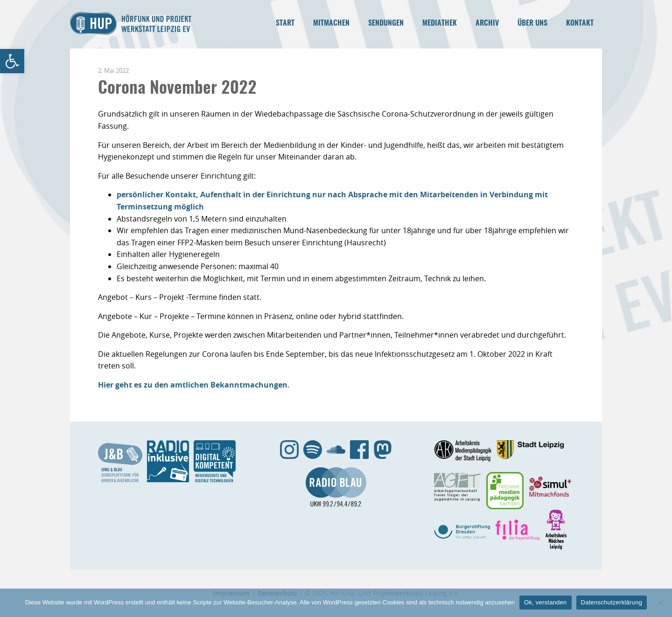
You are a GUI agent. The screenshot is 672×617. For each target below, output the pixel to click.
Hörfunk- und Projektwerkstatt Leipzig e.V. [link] (131, 23)
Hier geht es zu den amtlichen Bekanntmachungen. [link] (194, 385)
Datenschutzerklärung (612, 602)
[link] (12, 61)
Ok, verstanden (546, 602)
